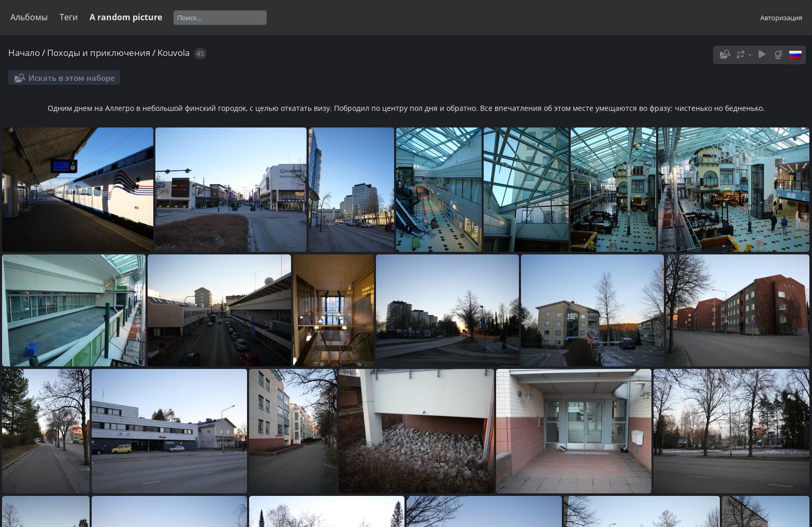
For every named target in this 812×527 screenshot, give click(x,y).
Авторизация (781, 18)
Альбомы (29, 17)
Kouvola (173, 53)
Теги (69, 17)
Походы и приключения (99, 53)
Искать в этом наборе (72, 78)
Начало (24, 53)
